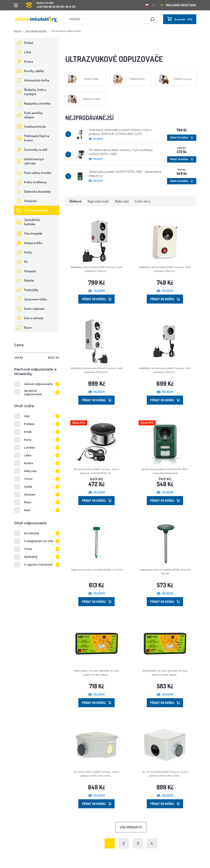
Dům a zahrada (29, 318)
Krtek (28, 432)
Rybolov (24, 280)
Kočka (28, 463)
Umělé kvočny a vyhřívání (29, 161)
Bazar (23, 327)
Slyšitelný (31, 557)
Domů (18, 31)
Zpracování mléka (31, 299)
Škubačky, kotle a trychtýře (30, 92)
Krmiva (24, 61)
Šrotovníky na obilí (31, 150)
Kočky (23, 252)
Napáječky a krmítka (32, 103)
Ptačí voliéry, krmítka (33, 173)
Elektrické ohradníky (32, 192)
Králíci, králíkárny (30, 182)
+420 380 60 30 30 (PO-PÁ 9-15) (51, 4)
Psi (21, 262)
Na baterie (31, 533)
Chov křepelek (28, 233)
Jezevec (30, 495)
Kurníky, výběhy (29, 71)
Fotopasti (25, 271)
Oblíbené (75, 201)
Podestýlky (26, 290)
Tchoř (28, 479)
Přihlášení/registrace (178, 5)
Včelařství (26, 201)
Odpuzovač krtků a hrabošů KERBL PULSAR (97, 570)
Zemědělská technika (27, 222)
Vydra (28, 487)
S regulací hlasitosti (38, 565)
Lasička (29, 448)
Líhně (23, 52)
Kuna (28, 440)
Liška (28, 455)
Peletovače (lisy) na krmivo (32, 138)
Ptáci (28, 502)
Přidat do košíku (182, 138)
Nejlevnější (122, 201)
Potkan (29, 424)
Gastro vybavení (29, 309)
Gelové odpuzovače (38, 384)
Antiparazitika (28, 243)
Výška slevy (143, 201)
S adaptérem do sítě (39, 541)
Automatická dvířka (32, 80)
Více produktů (131, 827)
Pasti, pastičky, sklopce (29, 115)
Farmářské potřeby (36, 31)
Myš (27, 416)
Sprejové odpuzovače (33, 392)
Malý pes (30, 471)
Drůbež (24, 43)
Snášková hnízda (30, 127)
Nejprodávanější (98, 201)
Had (27, 510)
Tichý (28, 549)
